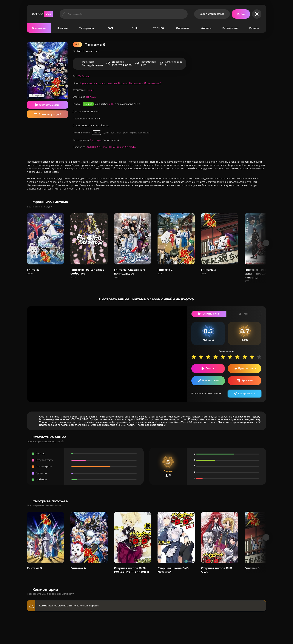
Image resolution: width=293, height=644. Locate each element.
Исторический (153, 83)
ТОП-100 (158, 28)
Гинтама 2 (165, 270)
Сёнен (90, 90)
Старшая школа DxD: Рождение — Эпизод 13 (132, 570)
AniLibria (102, 147)
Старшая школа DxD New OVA (173, 570)
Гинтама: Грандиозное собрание (87, 272)
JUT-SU (42, 14)
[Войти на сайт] (241, 14)
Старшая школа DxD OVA (217, 570)
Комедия (112, 83)
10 (261, 357)
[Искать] (64, 14)
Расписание (230, 28)
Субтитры (96, 140)
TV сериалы (87, 28)
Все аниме (39, 28)
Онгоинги (182, 28)
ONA (135, 28)
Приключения (89, 83)
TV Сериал (84, 76)
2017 (112, 104)
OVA (111, 28)
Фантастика (136, 83)
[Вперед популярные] (266, 537)
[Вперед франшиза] (266, 243)
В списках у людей (50, 114)
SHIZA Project (116, 147)
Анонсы (206, 28)
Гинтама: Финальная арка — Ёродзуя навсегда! (260, 274)
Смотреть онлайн (50, 105)
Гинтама (91, 97)
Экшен (102, 83)
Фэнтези (123, 83)
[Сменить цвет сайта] (257, 14)
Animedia (130, 147)
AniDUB (91, 147)
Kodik (246, 314)
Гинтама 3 (209, 270)
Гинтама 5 (34, 568)
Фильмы (63, 28)
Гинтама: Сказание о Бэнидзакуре (130, 272)
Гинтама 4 (78, 568)
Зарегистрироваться (212, 14)
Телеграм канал (247, 393)
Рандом (254, 28)
